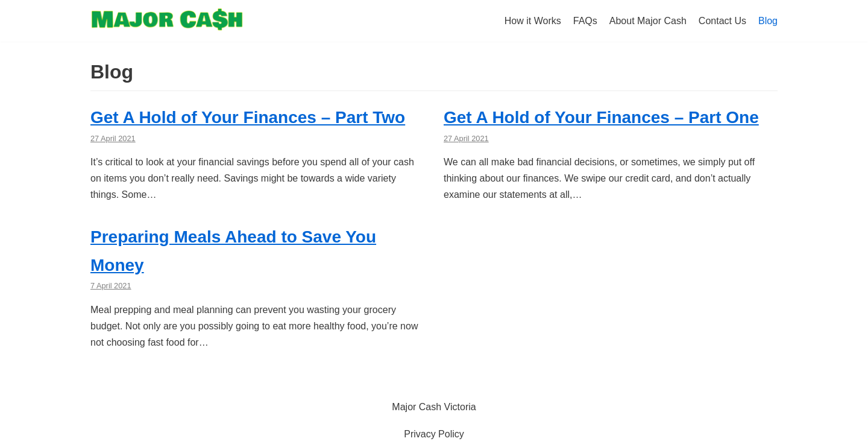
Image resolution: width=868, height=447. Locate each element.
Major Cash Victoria (434, 407)
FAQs (585, 21)
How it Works (533, 21)
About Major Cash (648, 21)
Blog (768, 21)
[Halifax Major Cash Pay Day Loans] (167, 22)
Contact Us (722, 21)
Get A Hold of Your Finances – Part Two (248, 117)
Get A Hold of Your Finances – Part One (601, 117)
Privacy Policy (434, 434)
